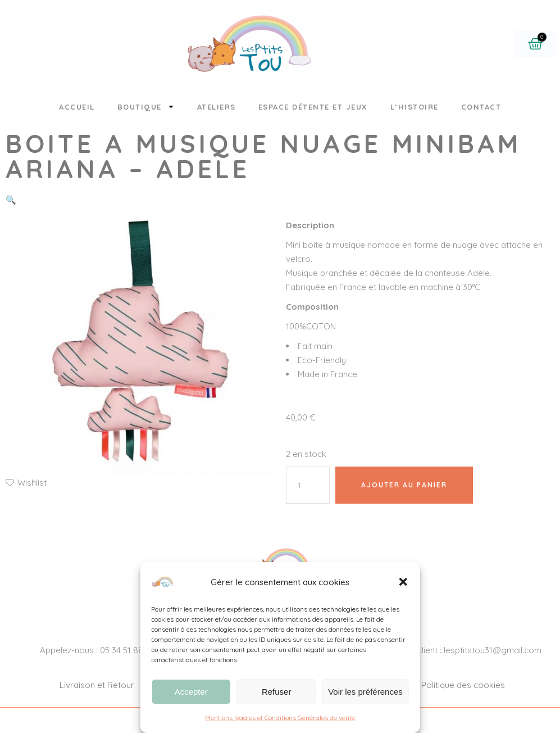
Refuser (277, 692)
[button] (403, 582)
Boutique (146, 107)
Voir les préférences (365, 692)
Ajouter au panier (404, 485)
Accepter (191, 692)
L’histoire (415, 107)
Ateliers (217, 107)
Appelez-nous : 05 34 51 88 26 (97, 650)
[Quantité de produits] (308, 485)
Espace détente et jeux (313, 107)
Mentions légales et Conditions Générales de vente (280, 718)
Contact (481, 107)
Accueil (77, 107)
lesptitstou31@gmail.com (493, 650)
